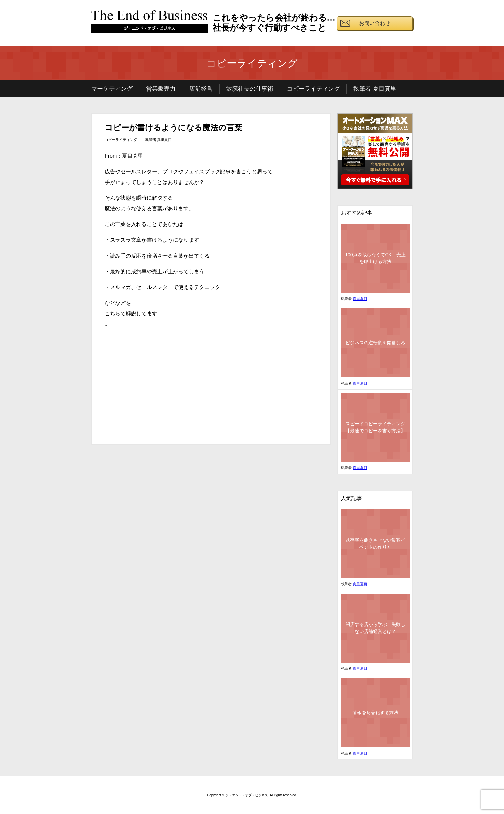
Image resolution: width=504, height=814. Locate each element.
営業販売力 (161, 89)
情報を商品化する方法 (375, 712)
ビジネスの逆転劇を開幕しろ (375, 343)
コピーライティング (313, 89)
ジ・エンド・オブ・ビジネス (150, 24)
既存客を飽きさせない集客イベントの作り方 (375, 543)
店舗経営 (201, 89)
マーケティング (112, 89)
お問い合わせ (375, 23)
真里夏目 (164, 140)
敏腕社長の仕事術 (250, 89)
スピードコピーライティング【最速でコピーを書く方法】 (375, 427)
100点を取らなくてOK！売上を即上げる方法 (375, 258)
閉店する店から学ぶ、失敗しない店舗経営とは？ (375, 628)
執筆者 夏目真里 (375, 89)
